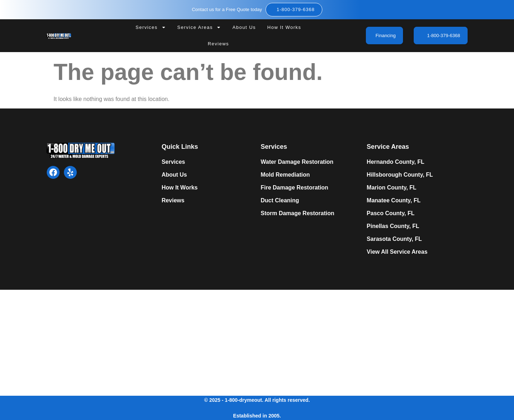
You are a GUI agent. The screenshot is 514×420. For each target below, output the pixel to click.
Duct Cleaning (280, 200)
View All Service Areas (397, 252)
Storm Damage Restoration (297, 213)
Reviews (218, 44)
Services (151, 27)
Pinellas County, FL (393, 226)
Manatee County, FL (394, 200)
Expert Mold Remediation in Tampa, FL (152, 341)
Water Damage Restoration (297, 162)
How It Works (284, 27)
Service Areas (199, 27)
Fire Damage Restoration (294, 188)
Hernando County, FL (395, 162)
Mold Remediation (285, 175)
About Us (244, 27)
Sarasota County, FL (394, 239)
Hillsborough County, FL (400, 175)
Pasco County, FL (390, 213)
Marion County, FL (391, 188)
